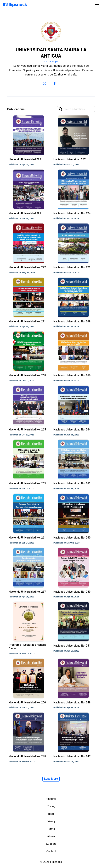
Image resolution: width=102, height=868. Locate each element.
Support (51, 844)
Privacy (51, 821)
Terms (51, 829)
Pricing (51, 806)
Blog (51, 814)
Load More (51, 779)
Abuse (51, 836)
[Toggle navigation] (97, 4)
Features (51, 799)
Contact (51, 851)
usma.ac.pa (51, 61)
